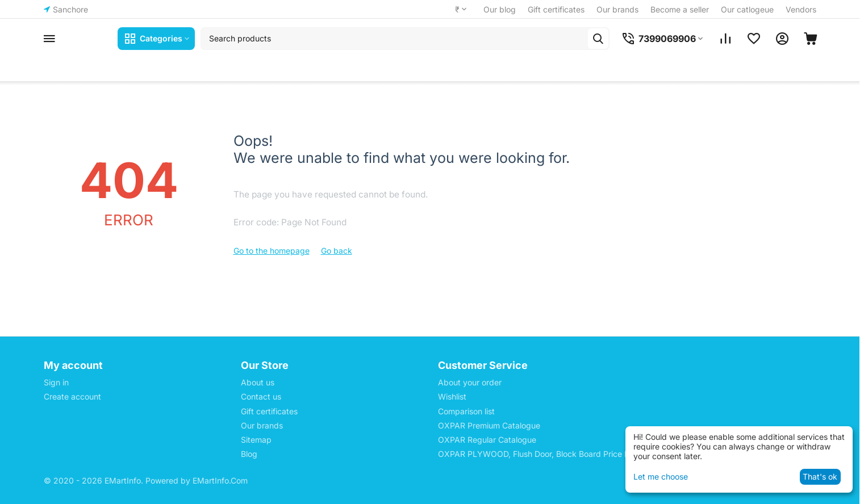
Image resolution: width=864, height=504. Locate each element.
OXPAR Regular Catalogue (487, 440)
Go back (337, 251)
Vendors (801, 9)
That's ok (820, 476)
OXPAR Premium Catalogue (489, 425)
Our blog (500, 9)
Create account (72, 396)
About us (258, 382)
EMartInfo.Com (220, 480)
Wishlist (452, 396)
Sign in (56, 382)
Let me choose (661, 476)
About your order (470, 382)
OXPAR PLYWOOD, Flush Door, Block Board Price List (538, 454)
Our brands (617, 9)
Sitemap (256, 440)
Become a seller (680, 9)
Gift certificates (556, 9)
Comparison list (466, 411)
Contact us (261, 396)
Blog (249, 454)
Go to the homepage (272, 251)
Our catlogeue (747, 9)
